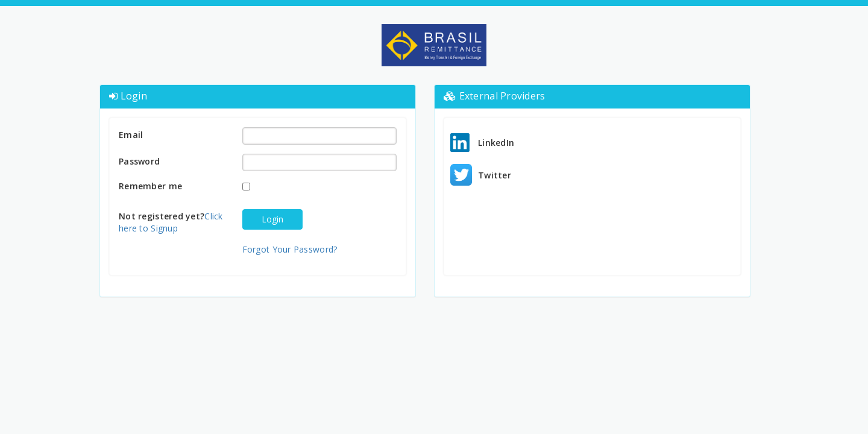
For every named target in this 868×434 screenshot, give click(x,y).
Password (139, 161)
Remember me (150, 186)
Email (131, 135)
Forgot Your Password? (290, 249)
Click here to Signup (171, 222)
